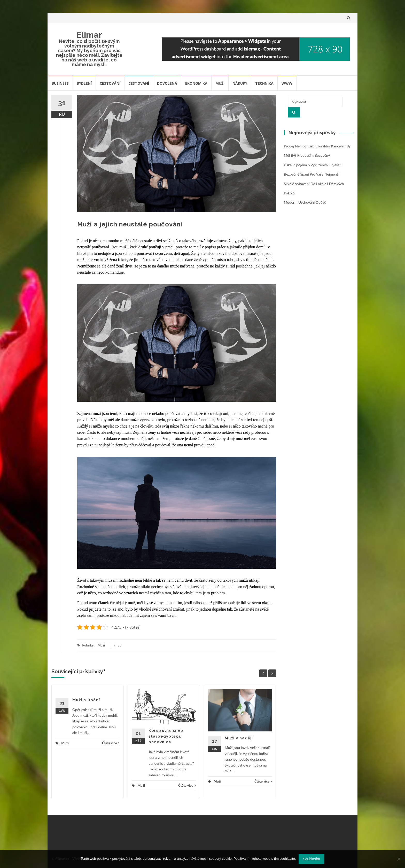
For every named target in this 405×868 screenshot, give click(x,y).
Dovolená (167, 83)
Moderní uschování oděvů (305, 202)
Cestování (110, 83)
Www (287, 83)
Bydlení (84, 83)
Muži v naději (239, 738)
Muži (220, 83)
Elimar (89, 35)
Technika (264, 83)
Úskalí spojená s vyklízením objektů (313, 165)
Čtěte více (111, 743)
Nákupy (240, 83)
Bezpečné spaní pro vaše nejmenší (311, 174)
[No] (399, 859)
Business (60, 83)
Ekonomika (196, 83)
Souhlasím (311, 859)
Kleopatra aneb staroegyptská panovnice (166, 736)
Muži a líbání (86, 700)
